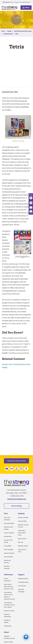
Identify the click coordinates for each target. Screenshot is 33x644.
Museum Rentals (9, 553)
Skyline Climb (22, 539)
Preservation (8, 626)
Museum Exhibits (23, 518)
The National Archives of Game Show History (9, 605)
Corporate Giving (23, 582)
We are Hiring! (17, 506)
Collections (8, 575)
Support (21, 575)
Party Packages (9, 550)
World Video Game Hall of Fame (22, 533)
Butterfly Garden (23, 546)
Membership (8, 536)
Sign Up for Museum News (17, 461)
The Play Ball (22, 586)
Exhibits (21, 514)
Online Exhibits (22, 521)
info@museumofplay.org (17, 499)
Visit (6, 514)
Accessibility (8, 546)
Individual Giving (23, 579)
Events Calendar (9, 533)
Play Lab (20, 542)
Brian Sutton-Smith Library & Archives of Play (9, 587)
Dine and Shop (8, 557)
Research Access (9, 611)
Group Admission (9, 523)
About (6, 632)
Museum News (8, 642)
